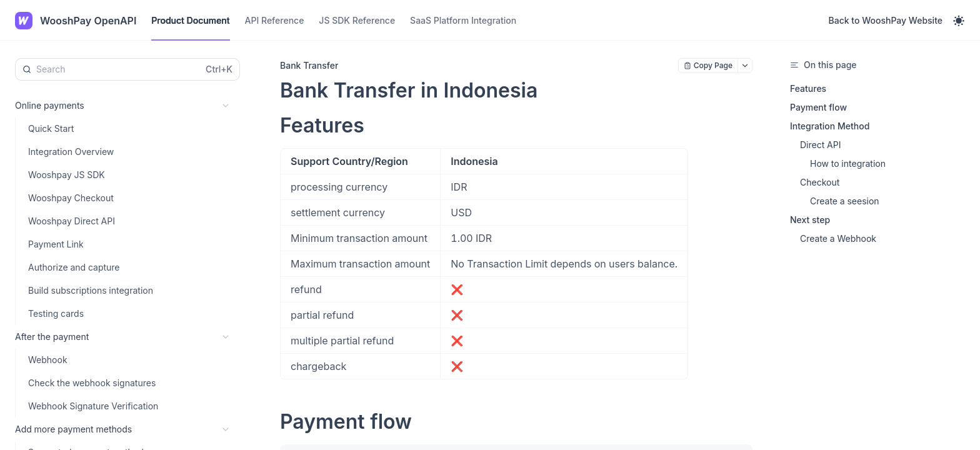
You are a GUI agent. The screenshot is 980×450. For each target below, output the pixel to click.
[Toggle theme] (959, 21)
